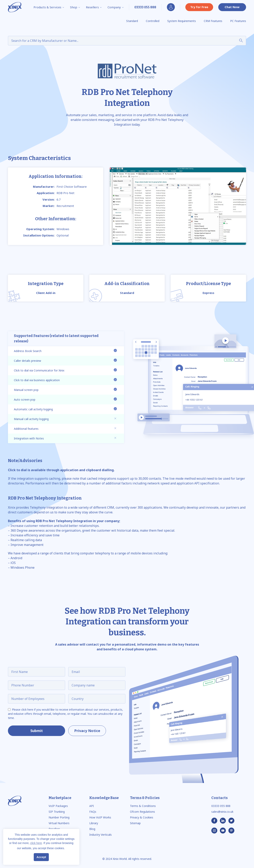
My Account (171, 7)
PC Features (238, 21)
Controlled (153, 21)
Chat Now (232, 7)
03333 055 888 (221, 806)
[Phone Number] (145, 7)
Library (94, 823)
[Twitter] (231, 821)
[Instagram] (214, 831)
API (92, 806)
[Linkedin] (223, 821)
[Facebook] (214, 821)
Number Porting (59, 817)
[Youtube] (223, 831)
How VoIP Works (100, 817)
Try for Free (199, 7)
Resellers (94, 7)
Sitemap (135, 823)
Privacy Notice (87, 731)
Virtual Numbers (59, 823)
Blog (92, 829)
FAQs (93, 812)
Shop (75, 7)
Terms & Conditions (143, 806)
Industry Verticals (101, 835)
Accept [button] (41, 857)
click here (36, 843)
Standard (132, 21)
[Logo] (15, 7)
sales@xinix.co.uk (222, 812)
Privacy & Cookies (142, 817)
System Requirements (182, 21)
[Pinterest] (231, 831)
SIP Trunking (57, 812)
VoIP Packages (58, 806)
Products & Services (49, 7)
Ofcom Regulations (142, 812)
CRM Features (213, 21)
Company (116, 7)
